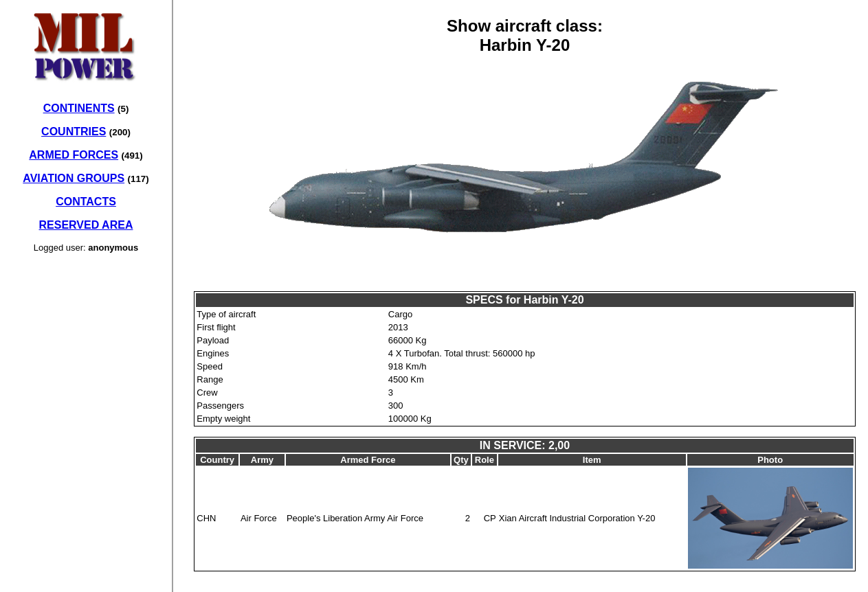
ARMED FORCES (74, 155)
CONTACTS (86, 202)
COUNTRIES (74, 132)
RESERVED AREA (86, 225)
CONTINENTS (79, 108)
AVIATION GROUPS (74, 178)
